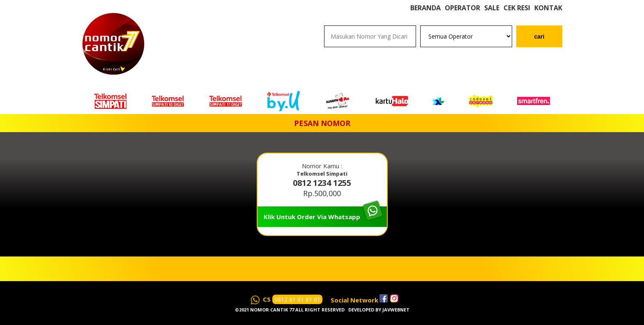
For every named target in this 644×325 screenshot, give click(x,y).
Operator (462, 16)
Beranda (425, 16)
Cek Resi (517, 16)
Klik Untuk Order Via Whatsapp (312, 217)
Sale (492, 16)
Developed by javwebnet (379, 310)
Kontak (548, 16)
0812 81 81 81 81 (297, 299)
